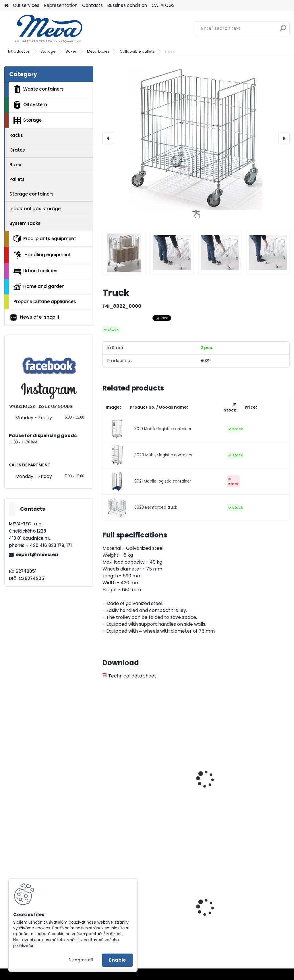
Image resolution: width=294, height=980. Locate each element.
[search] (283, 30)
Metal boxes (98, 51)
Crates (17, 150)
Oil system (30, 105)
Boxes (71, 51)
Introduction (19, 51)
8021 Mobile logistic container (163, 481)
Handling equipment (42, 255)
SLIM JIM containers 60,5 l (192, 914)
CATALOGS (163, 5)
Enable (117, 960)
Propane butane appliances (45, 302)
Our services (26, 5)
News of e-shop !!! (35, 317)
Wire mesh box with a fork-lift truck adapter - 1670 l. (195, 781)
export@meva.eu (37, 555)
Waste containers (39, 89)
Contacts (92, 5)
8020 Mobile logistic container (164, 455)
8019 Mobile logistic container (163, 429)
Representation (61, 5)
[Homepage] (6, 6)
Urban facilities (35, 271)
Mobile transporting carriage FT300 (257, 778)
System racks (25, 223)
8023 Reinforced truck (156, 507)
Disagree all (81, 960)
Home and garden (39, 286)
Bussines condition (127, 5)
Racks (16, 135)
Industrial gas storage (35, 209)
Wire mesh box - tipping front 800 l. (127, 778)
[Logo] (44, 28)
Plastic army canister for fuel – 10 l (258, 914)
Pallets (17, 179)
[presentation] (108, 138)
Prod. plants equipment (45, 239)
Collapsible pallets (137, 51)
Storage (48, 51)
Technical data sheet (129, 676)
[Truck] (196, 138)
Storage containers (32, 194)
